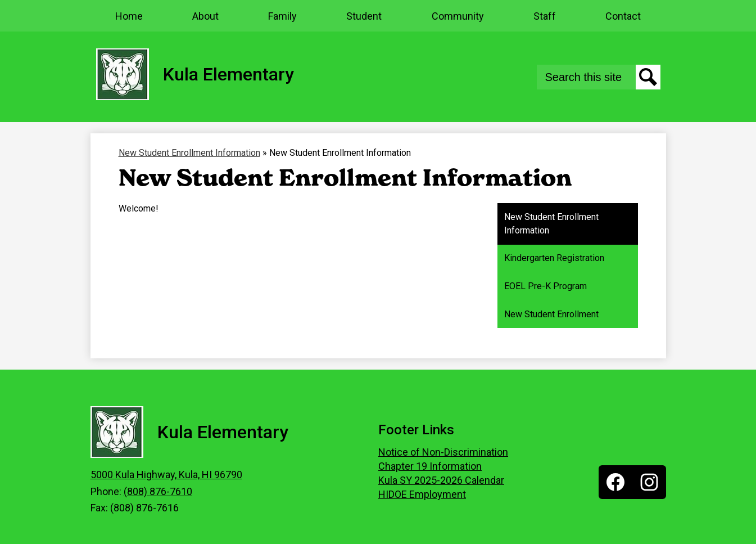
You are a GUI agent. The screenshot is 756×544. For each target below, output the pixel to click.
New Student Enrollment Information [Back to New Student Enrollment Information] (189, 153)
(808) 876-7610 (158, 491)
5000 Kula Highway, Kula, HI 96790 (166, 475)
